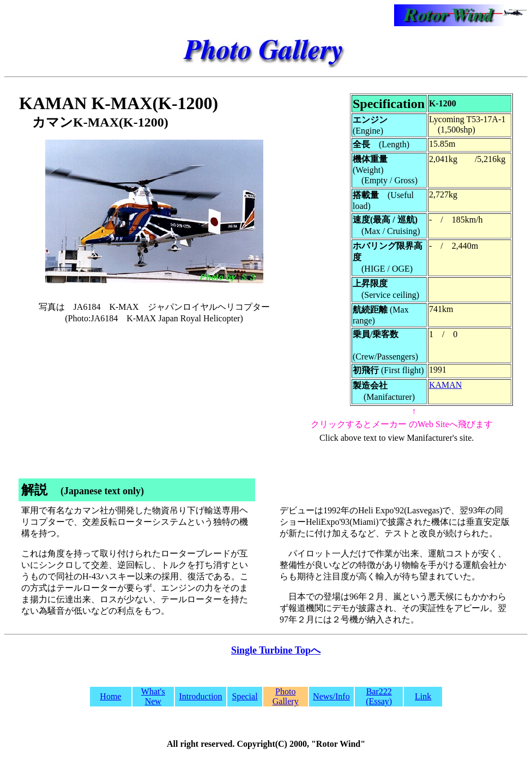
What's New (153, 696)
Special (245, 696)
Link (423, 696)
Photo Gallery (286, 696)
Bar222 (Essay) (379, 696)
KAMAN (445, 385)
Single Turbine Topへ (276, 650)
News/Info (331, 696)
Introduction (201, 696)
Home (110, 696)
